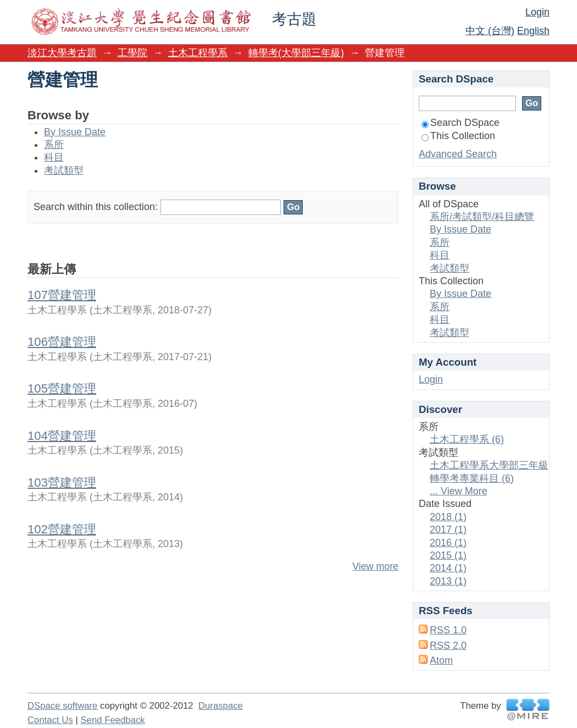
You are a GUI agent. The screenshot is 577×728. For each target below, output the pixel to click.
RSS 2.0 (448, 646)
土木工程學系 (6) (467, 439)
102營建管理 (62, 529)
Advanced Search (458, 154)
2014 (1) (448, 568)
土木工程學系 (198, 53)
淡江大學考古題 (62, 53)
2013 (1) (448, 581)
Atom (441, 660)
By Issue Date (75, 132)
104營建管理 (62, 436)
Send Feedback (112, 720)
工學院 (132, 53)
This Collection (458, 136)
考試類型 (64, 170)
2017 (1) (448, 530)
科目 (54, 157)
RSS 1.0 (448, 630)
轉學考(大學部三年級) (296, 53)
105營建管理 (62, 388)
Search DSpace (461, 123)
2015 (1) (448, 555)
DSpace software (62, 706)
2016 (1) (448, 543)
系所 (54, 145)
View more (375, 566)
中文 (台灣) (490, 31)
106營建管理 (62, 342)
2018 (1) (448, 517)
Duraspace (221, 706)
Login (537, 12)
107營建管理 (62, 295)
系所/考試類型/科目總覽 (482, 217)
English (533, 31)
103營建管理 (62, 482)
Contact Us (50, 720)
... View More (459, 491)
